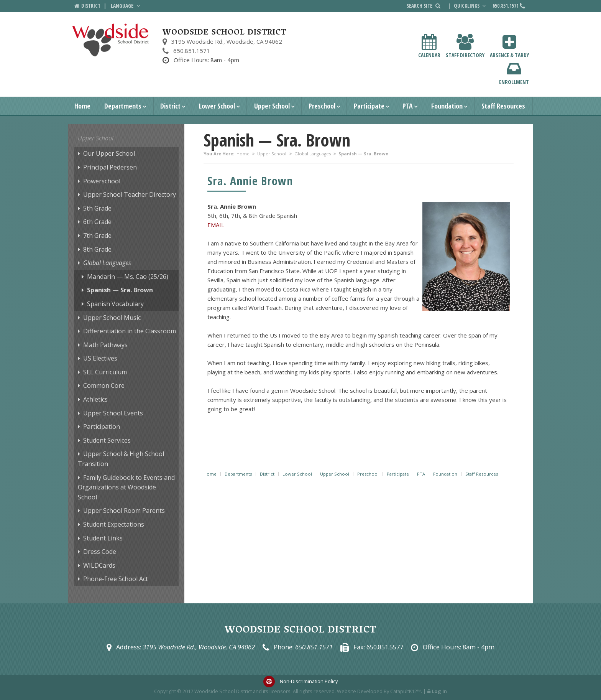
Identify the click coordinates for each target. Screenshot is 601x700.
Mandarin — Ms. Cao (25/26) (128, 277)
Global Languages (313, 154)
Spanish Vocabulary (115, 304)
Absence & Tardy (509, 46)
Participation (102, 427)
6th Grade (97, 222)
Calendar (429, 46)
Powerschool (102, 181)
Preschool (322, 106)
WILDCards (99, 565)
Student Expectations (114, 524)
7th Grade (97, 236)
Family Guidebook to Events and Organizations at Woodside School (126, 487)
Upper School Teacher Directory (130, 194)
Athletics (95, 399)
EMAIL (216, 225)
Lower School (217, 106)
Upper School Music (112, 318)
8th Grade (97, 249)
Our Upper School (109, 153)
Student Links (103, 538)
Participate (369, 106)
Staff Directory (465, 46)
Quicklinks (471, 6)
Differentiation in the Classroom (130, 331)
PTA (408, 106)
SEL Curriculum (105, 372)
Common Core (104, 385)
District (170, 106)
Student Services (107, 440)
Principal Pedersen (110, 167)
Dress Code (100, 552)
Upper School (272, 106)
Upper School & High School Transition (121, 459)
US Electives (100, 358)
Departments (123, 106)
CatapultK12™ (406, 691)
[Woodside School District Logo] (111, 40)
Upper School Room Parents (124, 511)
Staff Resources (503, 106)
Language (126, 6)
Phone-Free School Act (116, 579)
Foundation (447, 106)
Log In (439, 691)
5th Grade (97, 208)
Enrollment (514, 73)
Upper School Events (113, 413)
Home (82, 106)
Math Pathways (105, 345)
